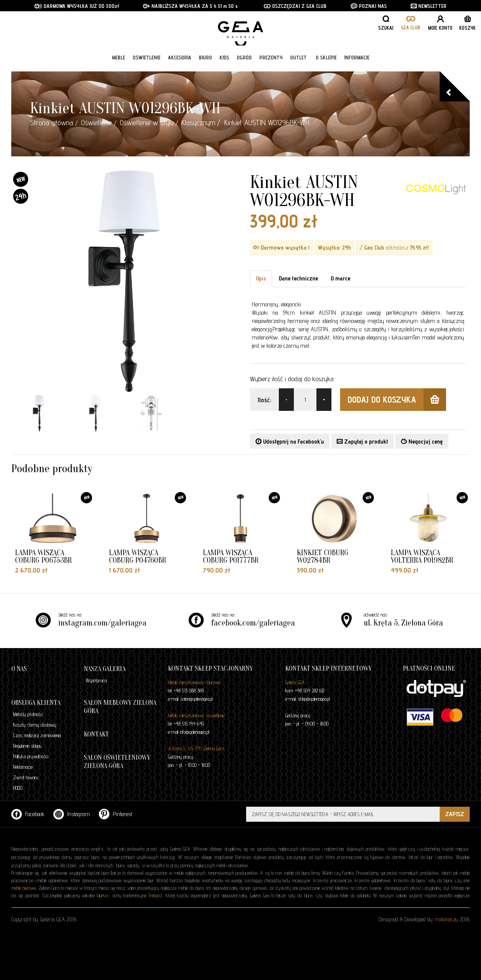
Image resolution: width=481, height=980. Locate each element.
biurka (102, 895)
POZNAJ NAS (369, 6)
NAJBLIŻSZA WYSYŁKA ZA (176, 6)
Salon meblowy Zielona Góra (120, 707)
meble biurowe (24, 888)
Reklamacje (23, 767)
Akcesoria (180, 61)
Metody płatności (28, 714)
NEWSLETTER (429, 6)
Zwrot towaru (26, 777)
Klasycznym (198, 123)
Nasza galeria (105, 669)
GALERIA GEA (243, 30)
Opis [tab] (261, 278)
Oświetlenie (147, 61)
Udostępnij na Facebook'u (290, 442)
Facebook (28, 814)
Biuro (205, 61)
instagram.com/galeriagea (102, 623)
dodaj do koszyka (397, 400)
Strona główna (52, 123)
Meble (119, 61)
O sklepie (326, 61)
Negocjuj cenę (422, 442)
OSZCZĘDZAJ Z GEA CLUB (295, 6)
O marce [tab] (340, 278)
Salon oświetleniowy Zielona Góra (117, 762)
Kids (224, 61)
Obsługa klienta (36, 703)
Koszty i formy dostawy (35, 725)
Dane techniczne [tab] (298, 278)
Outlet (298, 61)
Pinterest (116, 814)
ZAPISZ (455, 814)
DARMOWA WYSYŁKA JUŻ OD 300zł (77, 6)
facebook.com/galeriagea (253, 623)
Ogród (244, 61)
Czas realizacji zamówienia (37, 735)
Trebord (155, 895)
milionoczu (446, 919)
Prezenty (271, 61)
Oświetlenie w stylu (147, 123)
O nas (19, 669)
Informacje (357, 61)
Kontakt (96, 734)
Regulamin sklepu (27, 746)
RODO (18, 788)
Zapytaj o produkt (362, 442)
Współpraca (96, 680)
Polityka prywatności (31, 756)
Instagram (72, 814)
